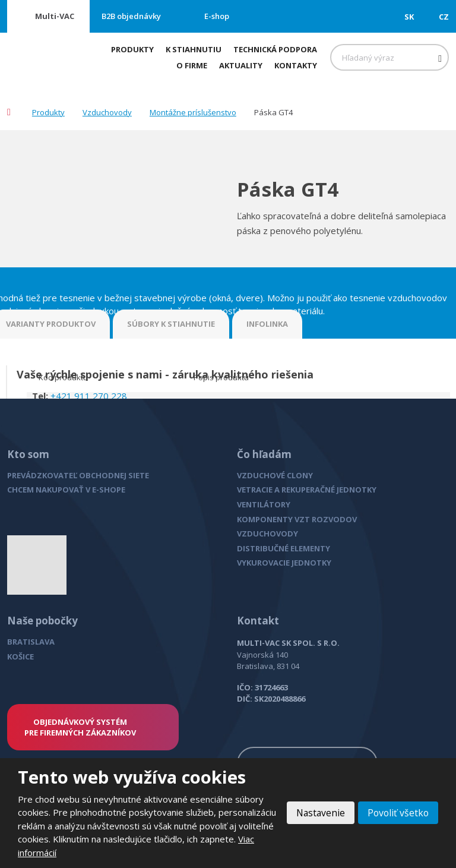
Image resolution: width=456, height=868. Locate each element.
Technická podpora (275, 49)
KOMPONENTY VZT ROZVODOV (297, 519)
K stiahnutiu (194, 49)
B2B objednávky (131, 16)
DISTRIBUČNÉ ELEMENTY (284, 548)
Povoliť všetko (397, 813)
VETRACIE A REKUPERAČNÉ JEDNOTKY (307, 490)
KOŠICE (20, 656)
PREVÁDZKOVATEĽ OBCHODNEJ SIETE (78, 475)
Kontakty (296, 65)
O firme (192, 65)
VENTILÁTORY (264, 504)
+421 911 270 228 (89, 396)
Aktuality (241, 65)
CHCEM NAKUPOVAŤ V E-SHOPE (66, 490)
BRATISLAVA (31, 642)
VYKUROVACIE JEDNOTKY (284, 563)
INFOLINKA (267, 324)
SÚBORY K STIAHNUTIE (171, 324)
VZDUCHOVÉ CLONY (275, 475)
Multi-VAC (55, 16)
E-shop (217, 16)
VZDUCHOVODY (267, 534)
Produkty (132, 49)
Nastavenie (318, 813)
